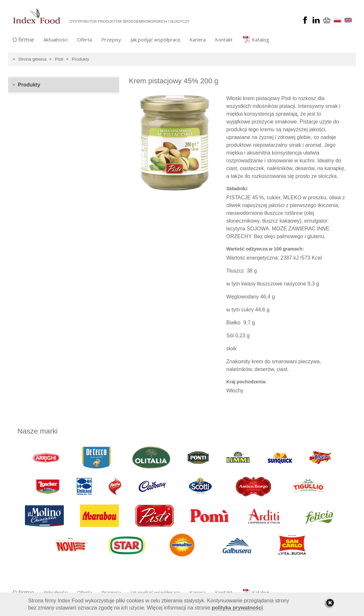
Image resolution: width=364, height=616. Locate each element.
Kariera (198, 40)
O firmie (23, 40)
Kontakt (224, 40)
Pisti (59, 59)
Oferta (85, 40)
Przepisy (111, 40)
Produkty (81, 59)
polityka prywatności (237, 608)
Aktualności (56, 40)
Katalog (261, 40)
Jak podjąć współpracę (155, 40)
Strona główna (32, 59)
